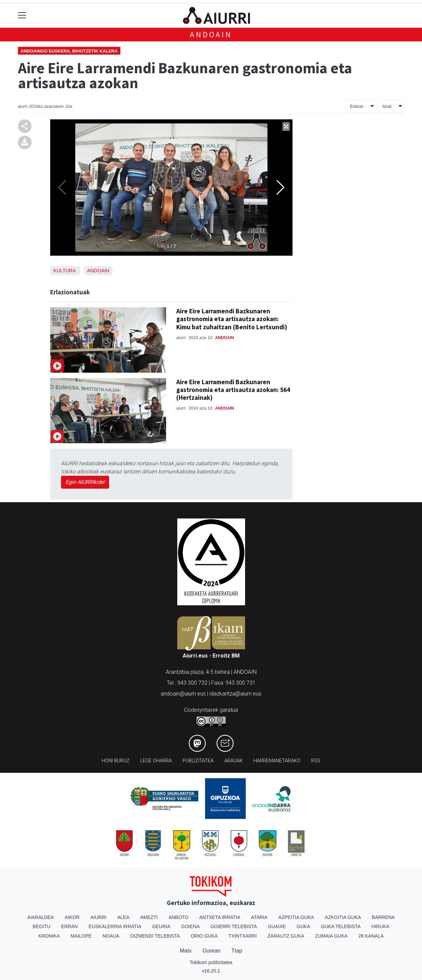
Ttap (237, 951)
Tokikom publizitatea (211, 962)
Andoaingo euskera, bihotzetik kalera (69, 51)
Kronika (49, 936)
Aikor (72, 917)
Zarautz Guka (286, 936)
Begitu (41, 926)
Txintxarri (243, 936)
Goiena (190, 926)
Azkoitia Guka (343, 917)
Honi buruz (116, 761)
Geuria (161, 926)
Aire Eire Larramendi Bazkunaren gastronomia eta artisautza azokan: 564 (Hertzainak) (233, 390)
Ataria (259, 917)
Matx (186, 951)
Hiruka (380, 926)
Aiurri (98, 917)
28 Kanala (371, 936)
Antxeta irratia (220, 917)
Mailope (81, 936)
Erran (69, 926)
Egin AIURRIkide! (85, 482)
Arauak (234, 761)
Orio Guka (204, 936)
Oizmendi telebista (155, 936)
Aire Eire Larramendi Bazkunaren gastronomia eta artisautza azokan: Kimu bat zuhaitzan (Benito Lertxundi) (232, 319)
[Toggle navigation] (22, 15)
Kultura (65, 271)
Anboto (178, 917)
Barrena (383, 917)
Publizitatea (198, 761)
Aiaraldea (41, 917)
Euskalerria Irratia (115, 926)
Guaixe (277, 926)
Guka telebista (341, 926)
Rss (316, 761)
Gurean (211, 951)
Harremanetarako (277, 761)
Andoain (211, 34)
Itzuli (387, 106)
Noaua (111, 936)
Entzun (357, 106)
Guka (303, 926)
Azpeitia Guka (296, 917)
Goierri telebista (234, 926)
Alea (123, 917)
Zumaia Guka (331, 936)
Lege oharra (156, 761)
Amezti (149, 917)
